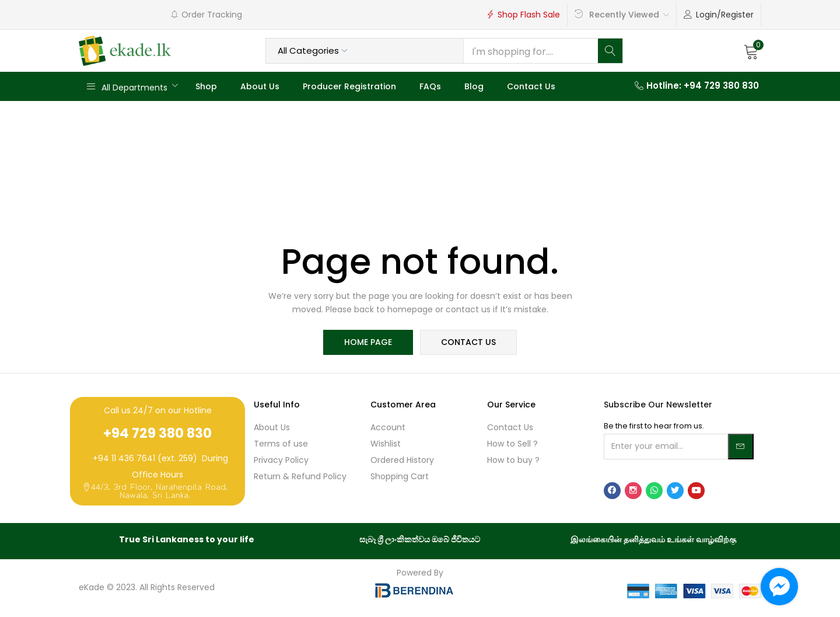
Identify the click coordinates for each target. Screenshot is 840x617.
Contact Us (531, 86)
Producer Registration (349, 86)
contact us (468, 343)
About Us (260, 86)
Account (388, 428)
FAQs (430, 86)
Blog (474, 86)
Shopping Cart (400, 477)
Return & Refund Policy (300, 477)
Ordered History (402, 461)
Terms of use (281, 444)
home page (369, 343)
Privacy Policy (281, 461)
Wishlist (386, 444)
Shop (206, 86)
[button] (751, 51)
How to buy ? (513, 461)
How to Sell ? (512, 444)
